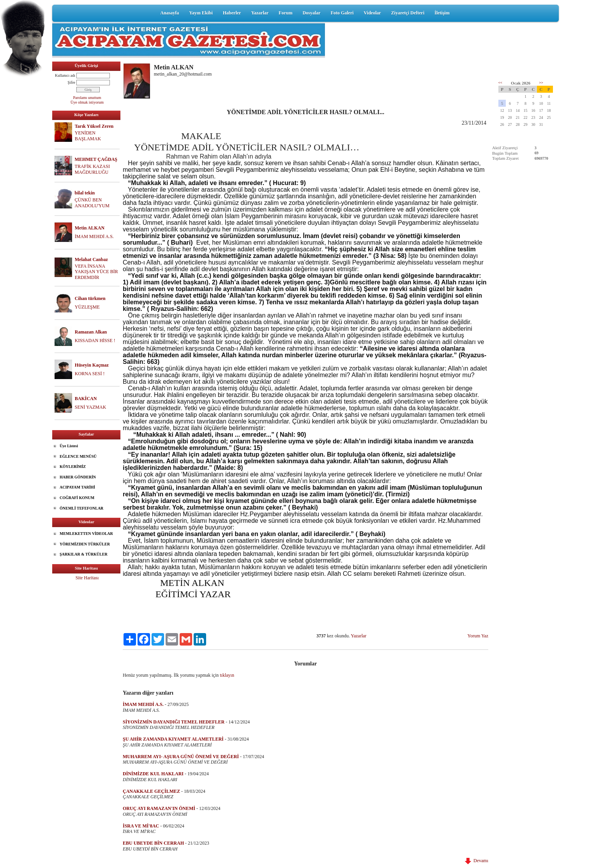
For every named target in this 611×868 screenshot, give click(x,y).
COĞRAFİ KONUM (77, 498)
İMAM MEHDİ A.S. (94, 236)
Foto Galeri (342, 13)
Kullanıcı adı (65, 75)
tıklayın (227, 675)
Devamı (477, 861)
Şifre (72, 82)
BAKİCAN (86, 399)
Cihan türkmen (90, 298)
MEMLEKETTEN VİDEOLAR (86, 534)
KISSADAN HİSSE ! (95, 340)
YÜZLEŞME (87, 307)
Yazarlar (260, 13)
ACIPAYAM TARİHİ (77, 487)
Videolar (372, 13)
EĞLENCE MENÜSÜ (78, 456)
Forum (285, 13)
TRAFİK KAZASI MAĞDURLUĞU (92, 169)
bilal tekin (85, 193)
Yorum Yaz (478, 636)
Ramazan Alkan (91, 332)
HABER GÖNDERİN (78, 477)
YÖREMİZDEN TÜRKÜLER (85, 544)
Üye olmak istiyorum (87, 102)
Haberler (232, 13)
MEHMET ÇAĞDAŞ (96, 159)
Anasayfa (170, 13)
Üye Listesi (69, 446)
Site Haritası (87, 578)
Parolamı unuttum (87, 98)
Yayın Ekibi (201, 13)
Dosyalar (311, 13)
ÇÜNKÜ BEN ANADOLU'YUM (92, 203)
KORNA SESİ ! (90, 374)
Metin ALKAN (90, 228)
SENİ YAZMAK (91, 407)
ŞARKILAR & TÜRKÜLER (84, 554)
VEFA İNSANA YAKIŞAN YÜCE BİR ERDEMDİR (96, 272)
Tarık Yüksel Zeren (94, 126)
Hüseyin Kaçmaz (92, 365)
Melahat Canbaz (91, 259)
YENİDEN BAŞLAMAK (88, 136)
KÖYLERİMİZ (73, 467)
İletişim (442, 13)
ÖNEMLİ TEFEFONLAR (81, 508)
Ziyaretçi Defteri (408, 13)
